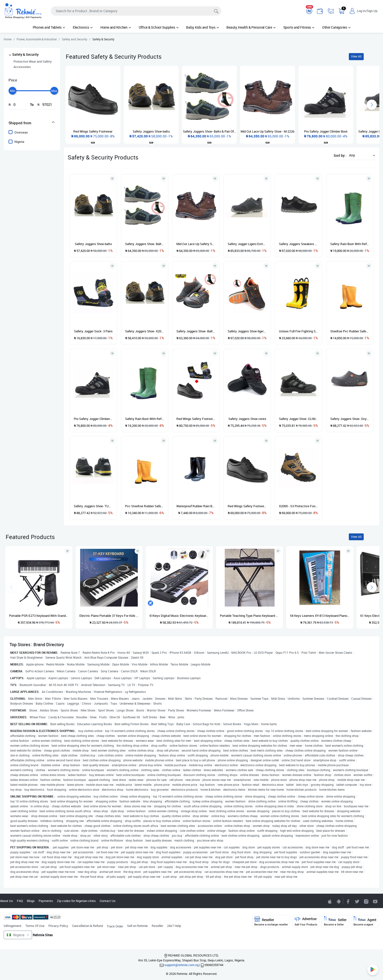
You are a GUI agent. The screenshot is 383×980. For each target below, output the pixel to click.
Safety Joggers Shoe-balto (93, 244)
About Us (6, 901)
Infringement (13, 926)
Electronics (83, 27)
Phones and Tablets (49, 27)
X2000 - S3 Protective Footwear (298, 506)
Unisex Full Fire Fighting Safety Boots (298, 331)
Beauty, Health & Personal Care (251, 27)
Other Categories (336, 27)
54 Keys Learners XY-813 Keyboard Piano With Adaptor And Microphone (320, 616)
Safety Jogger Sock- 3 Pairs (93, 331)
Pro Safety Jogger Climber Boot (93, 419)
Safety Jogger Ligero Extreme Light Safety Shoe (247, 244)
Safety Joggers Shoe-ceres (247, 419)
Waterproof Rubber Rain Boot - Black (196, 506)
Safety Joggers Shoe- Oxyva (350, 419)
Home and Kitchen (116, 27)
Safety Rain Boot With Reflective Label (350, 244)
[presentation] (372, 105)
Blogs (31, 901)
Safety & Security (25, 54)
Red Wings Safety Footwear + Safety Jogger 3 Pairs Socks (196, 419)
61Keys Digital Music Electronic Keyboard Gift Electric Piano (179, 616)
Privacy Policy (58, 926)
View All (356, 56)
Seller (335, 921)
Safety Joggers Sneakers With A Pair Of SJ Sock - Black (298, 244)
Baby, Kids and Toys (202, 27)
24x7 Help (174, 926)
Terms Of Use (35, 926)
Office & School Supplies (159, 27)
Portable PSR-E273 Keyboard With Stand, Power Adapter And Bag (39, 616)
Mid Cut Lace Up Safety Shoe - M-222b (196, 244)
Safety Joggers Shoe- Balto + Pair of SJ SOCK (196, 331)
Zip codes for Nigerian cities (76, 901)
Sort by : (340, 155)
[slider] (12, 91)
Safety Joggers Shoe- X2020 (145, 331)
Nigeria (19, 142)
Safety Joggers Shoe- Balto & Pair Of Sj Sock (145, 244)
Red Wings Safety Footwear (247, 506)
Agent (365, 921)
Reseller (157, 926)
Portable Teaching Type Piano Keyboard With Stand (250, 616)
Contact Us (108, 901)
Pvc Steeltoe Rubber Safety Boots (145, 506)
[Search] (136, 11)
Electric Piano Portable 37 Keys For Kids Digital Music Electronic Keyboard (109, 616)
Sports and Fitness (299, 27)
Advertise (306, 921)
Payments (46, 901)
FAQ (20, 901)
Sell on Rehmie (137, 926)
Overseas (21, 132)
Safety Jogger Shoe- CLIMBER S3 (298, 419)
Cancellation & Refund (87, 926)
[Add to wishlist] (67, 551)
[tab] (32, 123)
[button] (361, 155)
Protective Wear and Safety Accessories (33, 64)
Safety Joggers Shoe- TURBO (93, 506)
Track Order (115, 926)
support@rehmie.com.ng (181, 965)
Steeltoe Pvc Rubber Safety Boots (350, 331)
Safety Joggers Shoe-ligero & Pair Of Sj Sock (247, 331)
